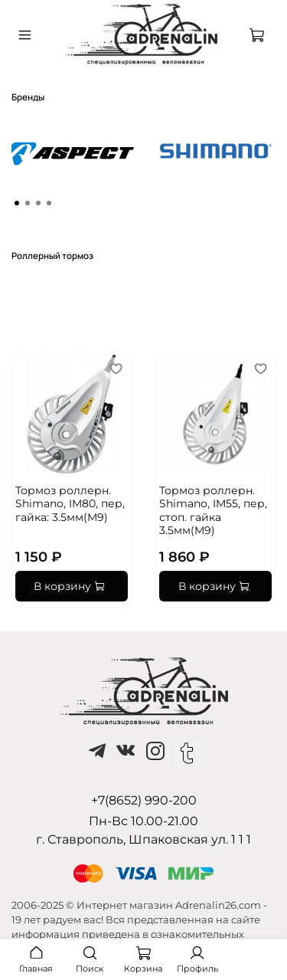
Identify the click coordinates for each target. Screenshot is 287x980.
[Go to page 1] (17, 203)
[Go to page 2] (28, 203)
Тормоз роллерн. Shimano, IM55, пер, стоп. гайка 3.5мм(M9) (213, 511)
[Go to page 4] (49, 203)
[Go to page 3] (38, 203)
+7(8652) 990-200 (144, 800)
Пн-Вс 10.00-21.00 (143, 821)
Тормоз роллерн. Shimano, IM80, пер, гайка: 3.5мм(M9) (70, 504)
